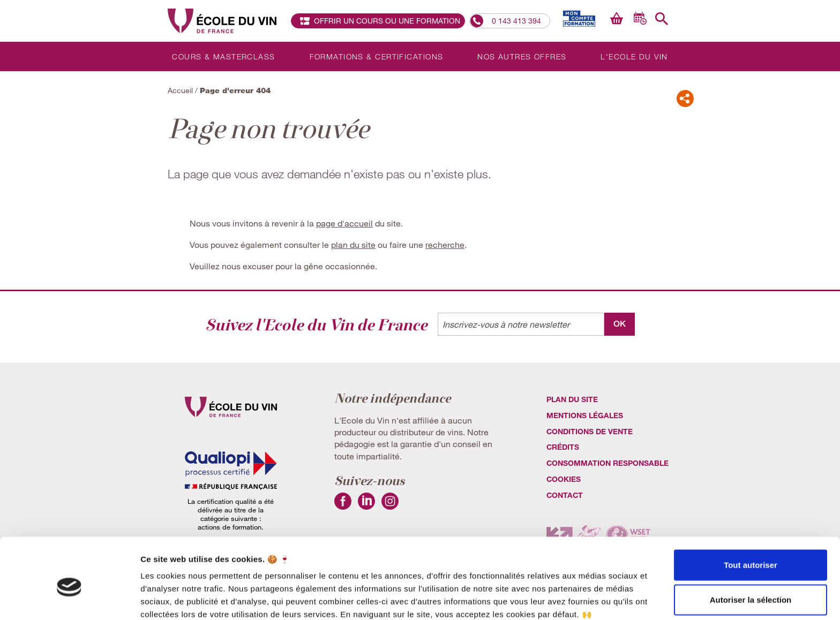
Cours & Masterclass (223, 56)
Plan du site (572, 400)
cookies (564, 479)
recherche (445, 244)
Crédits (563, 447)
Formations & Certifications (377, 56)
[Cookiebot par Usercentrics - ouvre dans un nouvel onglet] (69, 599)
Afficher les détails (590, 599)
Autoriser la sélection (751, 550)
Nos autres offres (522, 56)
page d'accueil (344, 223)
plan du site (353, 244)
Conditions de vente (590, 431)
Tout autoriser (751, 515)
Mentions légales (585, 415)
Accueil (180, 90)
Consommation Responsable (607, 463)
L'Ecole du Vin (634, 56)
